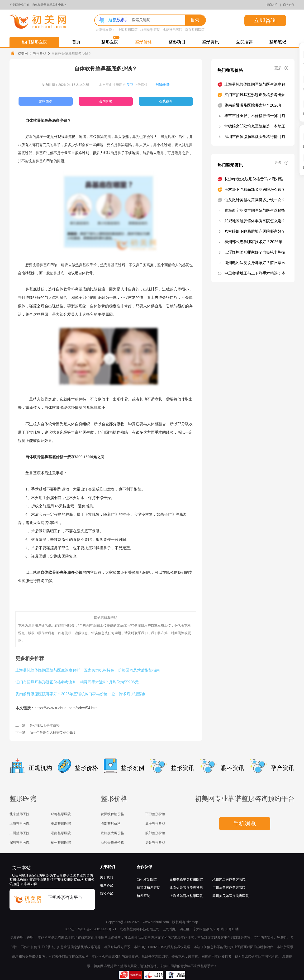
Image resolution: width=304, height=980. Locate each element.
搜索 (195, 20)
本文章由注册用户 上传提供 (123, 85)
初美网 (19, 53)
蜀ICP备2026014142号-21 (97, 929)
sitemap (192, 922)
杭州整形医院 (150, 30)
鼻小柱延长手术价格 (45, 725)
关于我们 (107, 867)
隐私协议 (106, 893)
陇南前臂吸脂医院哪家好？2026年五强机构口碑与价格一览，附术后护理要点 (81, 694)
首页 (76, 42)
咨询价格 (106, 101)
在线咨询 (166, 101)
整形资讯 (210, 42)
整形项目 (177, 42)
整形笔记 (278, 42)
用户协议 (106, 885)
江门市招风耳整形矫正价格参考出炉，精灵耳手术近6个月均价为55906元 (77, 682)
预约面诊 (46, 101)
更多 (281, 68)
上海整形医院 (128, 30)
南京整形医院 (195, 30)
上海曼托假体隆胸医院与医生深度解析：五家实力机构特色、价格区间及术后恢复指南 (88, 670)
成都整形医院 (172, 30)
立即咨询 (265, 21)
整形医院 (110, 42)
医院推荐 (244, 42)
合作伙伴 (144, 867)
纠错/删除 (163, 85)
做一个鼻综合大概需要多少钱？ (53, 732)
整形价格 (143, 42)
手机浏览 (245, 824)
